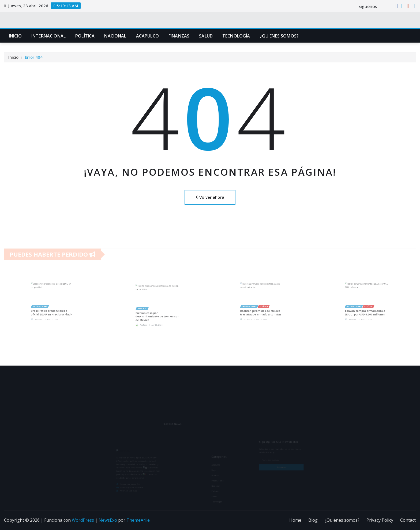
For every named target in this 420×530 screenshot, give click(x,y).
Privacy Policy (380, 520)
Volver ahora (210, 197)
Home (295, 520)
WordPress (83, 520)
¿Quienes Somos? (279, 36)
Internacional (48, 36)
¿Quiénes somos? (342, 520)
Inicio (15, 36)
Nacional (115, 36)
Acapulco (147, 36)
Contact (408, 520)
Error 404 (34, 60)
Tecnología (236, 36)
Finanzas (179, 36)
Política (85, 36)
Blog (313, 520)
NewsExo (108, 520)
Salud (206, 36)
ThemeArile (138, 520)
